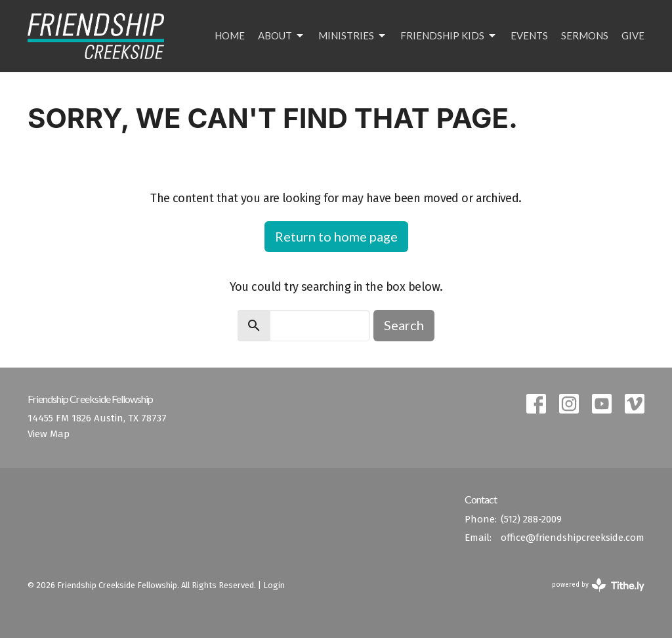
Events (529, 35)
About (282, 36)
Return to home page (336, 236)
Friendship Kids (449, 36)
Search (404, 325)
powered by (598, 585)
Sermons (585, 35)
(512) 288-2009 (531, 519)
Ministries (353, 36)
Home (230, 35)
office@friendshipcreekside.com (573, 538)
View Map (49, 434)
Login (274, 585)
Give (633, 35)
